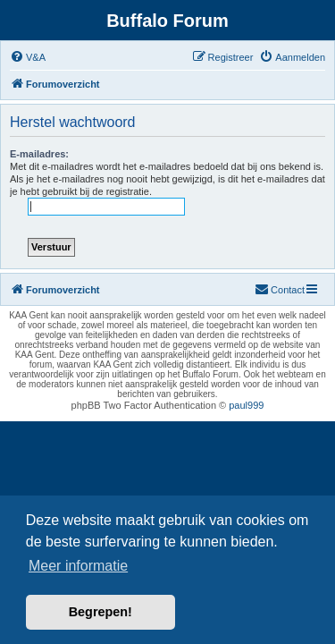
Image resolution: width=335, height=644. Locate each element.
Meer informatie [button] (78, 566)
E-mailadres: (39, 154)
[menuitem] (28, 57)
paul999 (246, 405)
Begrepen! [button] (100, 612)
